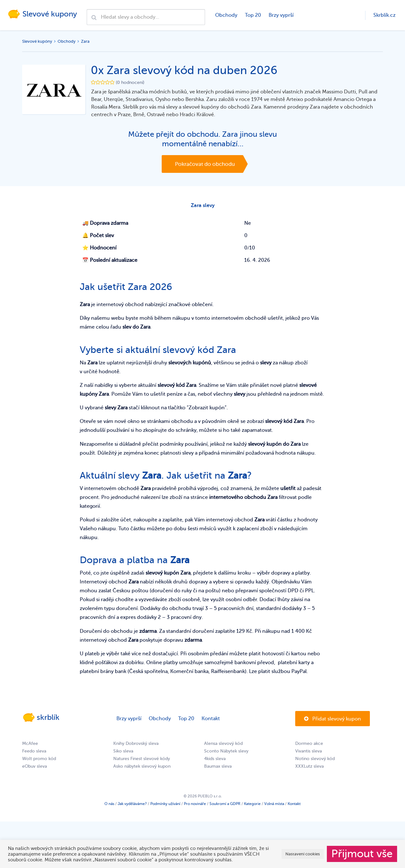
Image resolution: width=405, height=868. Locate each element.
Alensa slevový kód (223, 745)
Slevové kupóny (37, 41)
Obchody (226, 15)
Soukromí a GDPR (225, 806)
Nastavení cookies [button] (303, 854)
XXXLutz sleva (309, 768)
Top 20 (252, 15)
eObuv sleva (34, 768)
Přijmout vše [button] (362, 854)
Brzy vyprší (280, 15)
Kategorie (252, 806)
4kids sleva (215, 761)
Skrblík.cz (384, 15)
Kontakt (211, 720)
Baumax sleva (218, 768)
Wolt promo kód (39, 761)
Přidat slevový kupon (333, 721)
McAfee (30, 745)
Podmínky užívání (165, 806)
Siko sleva (123, 753)
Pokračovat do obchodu (205, 164)
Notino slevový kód (315, 761)
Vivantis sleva (308, 753)
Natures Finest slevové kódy (142, 761)
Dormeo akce (309, 745)
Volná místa (274, 806)
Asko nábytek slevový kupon (142, 768)
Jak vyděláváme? (132, 806)
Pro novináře (195, 806)
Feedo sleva (34, 753)
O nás (109, 806)
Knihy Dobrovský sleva (136, 745)
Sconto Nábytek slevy (226, 753)
